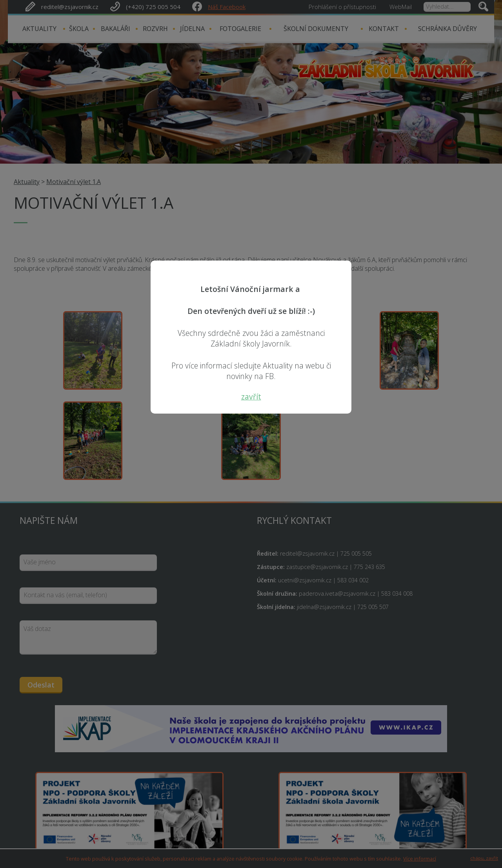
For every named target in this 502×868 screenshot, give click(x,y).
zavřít (251, 397)
